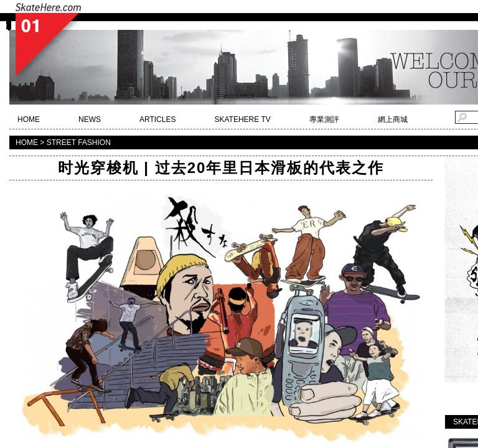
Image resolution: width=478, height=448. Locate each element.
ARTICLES (157, 119)
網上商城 (393, 119)
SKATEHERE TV (242, 119)
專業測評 (324, 119)
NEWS (90, 119)
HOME (29, 119)
